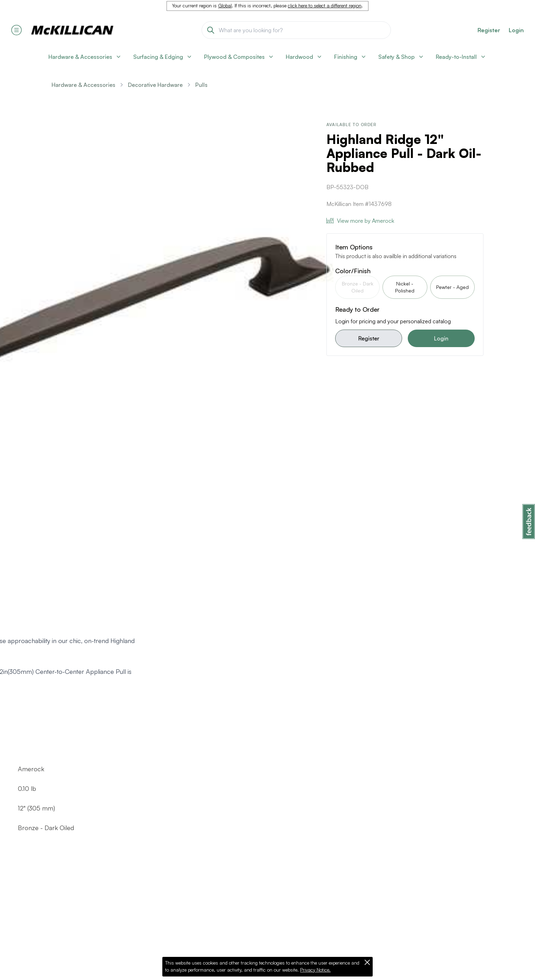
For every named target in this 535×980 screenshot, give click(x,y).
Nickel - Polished (405, 287)
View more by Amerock (360, 221)
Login (516, 30)
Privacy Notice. (315, 970)
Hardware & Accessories (83, 85)
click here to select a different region (325, 6)
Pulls (201, 85)
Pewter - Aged (452, 287)
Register (369, 338)
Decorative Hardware (155, 85)
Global (225, 6)
